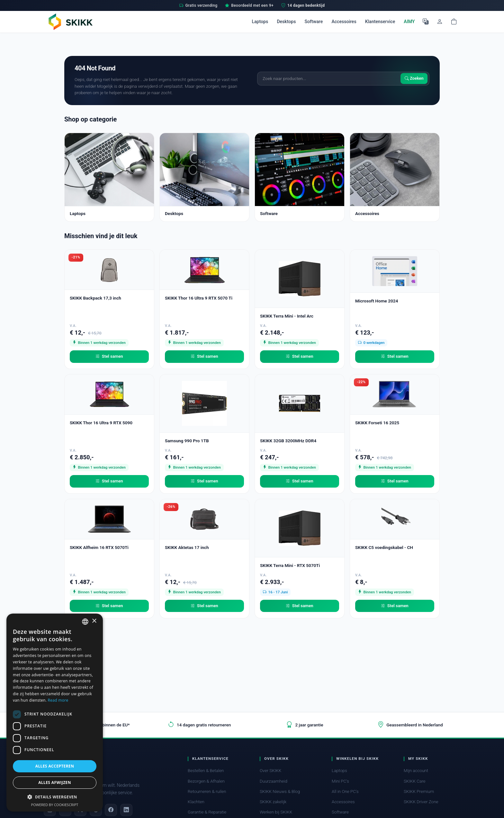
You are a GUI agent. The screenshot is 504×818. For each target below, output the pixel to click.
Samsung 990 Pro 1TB (187, 441)
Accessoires (344, 22)
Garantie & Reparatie (207, 812)
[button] (55, 797)
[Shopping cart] (454, 22)
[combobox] (85, 622)
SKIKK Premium (419, 791)
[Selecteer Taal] (426, 22)
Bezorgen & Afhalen (206, 781)
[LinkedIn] (126, 810)
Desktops (286, 22)
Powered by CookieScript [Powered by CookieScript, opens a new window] (55, 805)
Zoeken (414, 79)
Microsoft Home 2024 (377, 301)
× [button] (94, 621)
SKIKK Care (415, 781)
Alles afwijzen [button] (55, 782)
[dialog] (55, 713)
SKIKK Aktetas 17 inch (187, 547)
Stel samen (109, 356)
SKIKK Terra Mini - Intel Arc (287, 316)
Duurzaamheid (274, 781)
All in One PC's (345, 791)
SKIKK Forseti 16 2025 (377, 423)
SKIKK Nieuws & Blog (280, 791)
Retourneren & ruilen (207, 791)
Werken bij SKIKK (276, 812)
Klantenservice (380, 22)
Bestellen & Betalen (206, 771)
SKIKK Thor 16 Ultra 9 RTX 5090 (101, 423)
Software (314, 22)
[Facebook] (111, 810)
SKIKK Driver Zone (421, 802)
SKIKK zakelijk (273, 802)
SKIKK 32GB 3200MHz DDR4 (288, 441)
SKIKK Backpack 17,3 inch (95, 298)
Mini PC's (340, 781)
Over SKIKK (270, 771)
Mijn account (416, 771)
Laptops (260, 22)
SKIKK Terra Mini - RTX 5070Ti (290, 565)
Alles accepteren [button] (55, 766)
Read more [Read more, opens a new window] (58, 700)
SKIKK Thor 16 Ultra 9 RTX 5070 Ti (199, 298)
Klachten (196, 802)
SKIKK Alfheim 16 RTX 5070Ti (99, 547)
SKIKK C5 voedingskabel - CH (384, 547)
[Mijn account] (440, 22)
